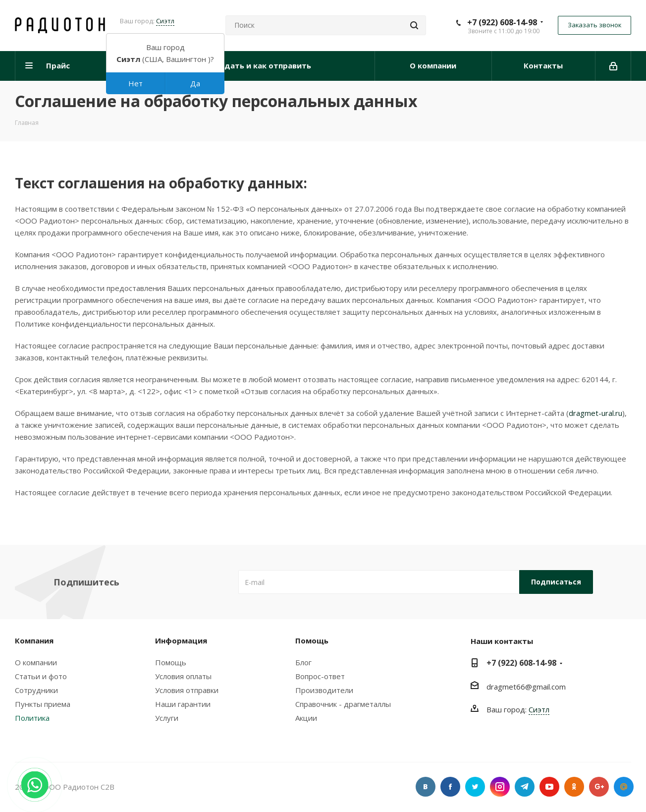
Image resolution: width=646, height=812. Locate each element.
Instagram (500, 787)
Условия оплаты (183, 676)
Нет (135, 83)
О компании (36, 662)
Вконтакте (426, 787)
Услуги (167, 718)
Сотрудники (36, 690)
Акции (306, 718)
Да (195, 83)
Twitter (475, 787)
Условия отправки (187, 690)
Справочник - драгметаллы (343, 704)
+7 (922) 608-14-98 (502, 22)
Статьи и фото (41, 676)
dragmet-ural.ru (595, 413)
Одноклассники (574, 787)
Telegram (525, 787)
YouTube (549, 787)
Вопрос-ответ (320, 676)
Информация (181, 640)
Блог (303, 662)
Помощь (171, 662)
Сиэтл (165, 21)
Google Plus (599, 787)
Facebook (450, 787)
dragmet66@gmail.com (526, 687)
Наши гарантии (183, 704)
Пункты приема (43, 704)
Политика (32, 718)
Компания (34, 640)
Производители (324, 690)
